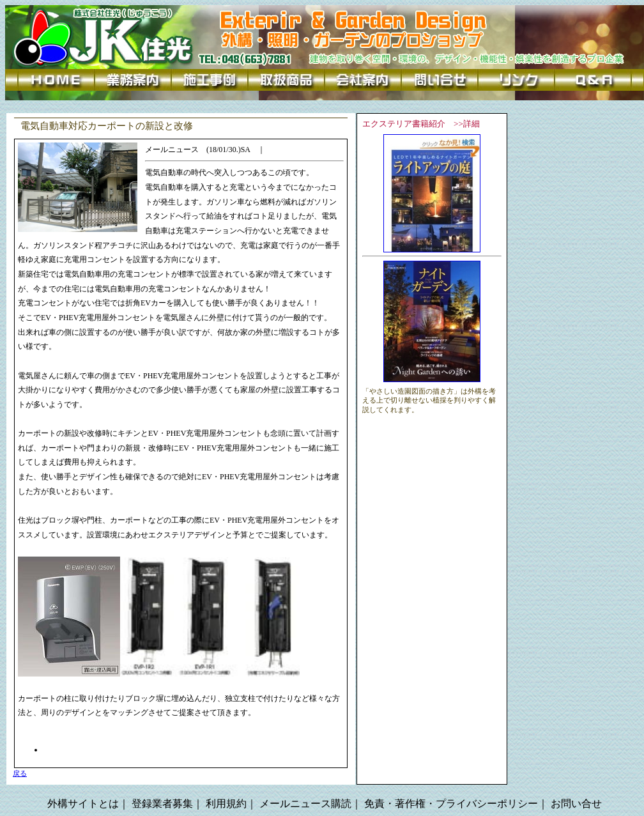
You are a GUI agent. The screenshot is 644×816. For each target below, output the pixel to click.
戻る (20, 774)
